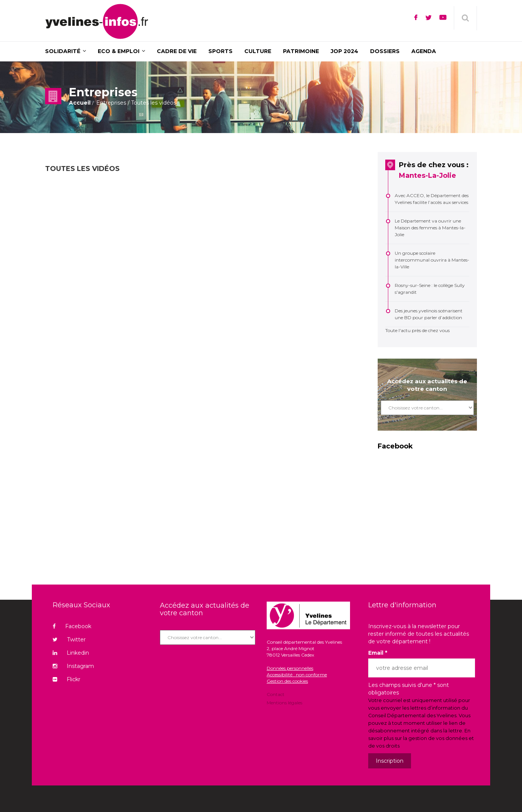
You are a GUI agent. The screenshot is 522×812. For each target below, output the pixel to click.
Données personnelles (290, 668)
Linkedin (71, 653)
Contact (276, 695)
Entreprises (111, 103)
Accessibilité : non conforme (297, 675)
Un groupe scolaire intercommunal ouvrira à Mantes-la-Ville (432, 260)
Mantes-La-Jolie (427, 176)
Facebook (72, 626)
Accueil (80, 103)
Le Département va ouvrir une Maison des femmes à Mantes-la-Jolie (430, 228)
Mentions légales (284, 702)
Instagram (73, 666)
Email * (378, 653)
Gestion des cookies (287, 681)
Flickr (66, 679)
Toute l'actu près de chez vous (417, 330)
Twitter (69, 640)
